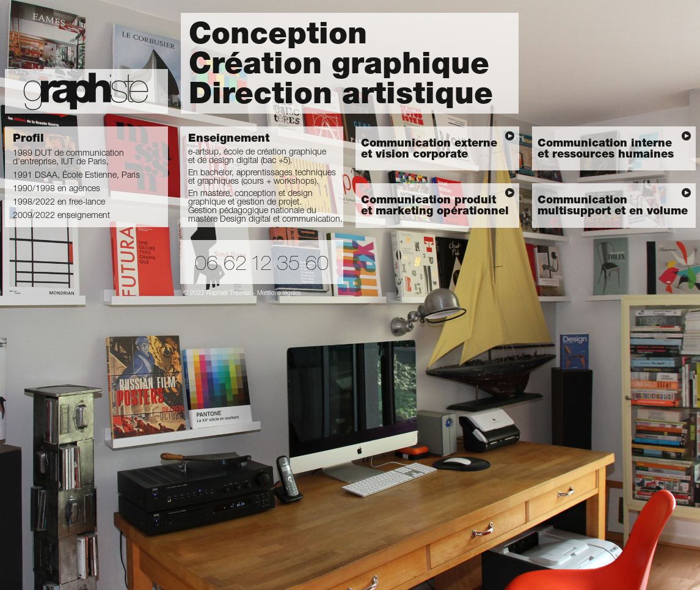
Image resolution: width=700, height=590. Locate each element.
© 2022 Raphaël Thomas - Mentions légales (242, 294)
